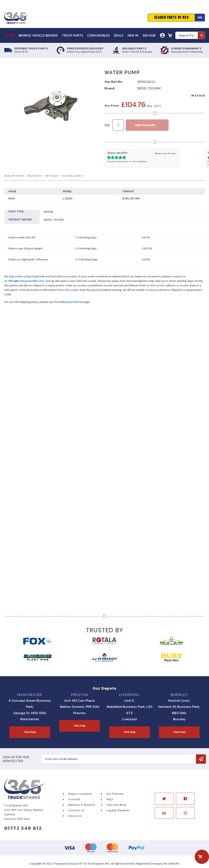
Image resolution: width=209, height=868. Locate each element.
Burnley (179, 695)
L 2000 (68, 198)
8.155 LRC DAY (131, 198)
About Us (75, 816)
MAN (11, 198)
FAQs (110, 799)
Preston (79, 695)
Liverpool (130, 695)
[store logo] (16, 18)
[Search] (201, 35)
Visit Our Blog (116, 805)
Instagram (185, 813)
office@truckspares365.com (26, 281)
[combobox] (190, 35)
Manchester (30, 695)
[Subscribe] (201, 759)
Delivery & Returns (82, 805)
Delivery (34, 176)
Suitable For (71, 176)
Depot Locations (80, 794)
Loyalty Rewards (118, 810)
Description (13, 176)
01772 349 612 (23, 828)
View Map (30, 732)
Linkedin (164, 813)
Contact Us (76, 810)
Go (200, 17)
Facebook (185, 799)
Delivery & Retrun (71, 302)
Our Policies (115, 794)
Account (74, 799)
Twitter (164, 799)
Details (51, 176)
